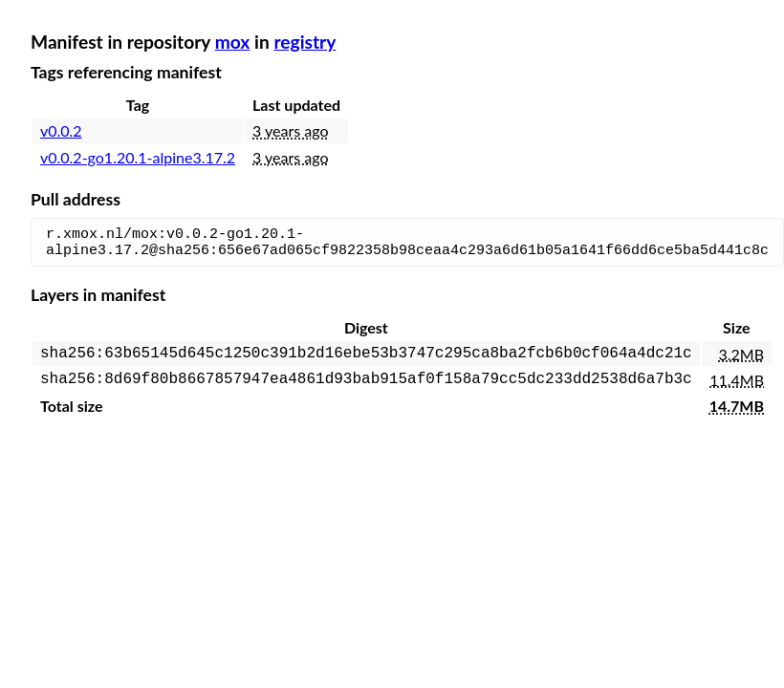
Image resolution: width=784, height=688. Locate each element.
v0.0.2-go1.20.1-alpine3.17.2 (138, 157)
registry (305, 42)
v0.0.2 (61, 130)
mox (233, 42)
